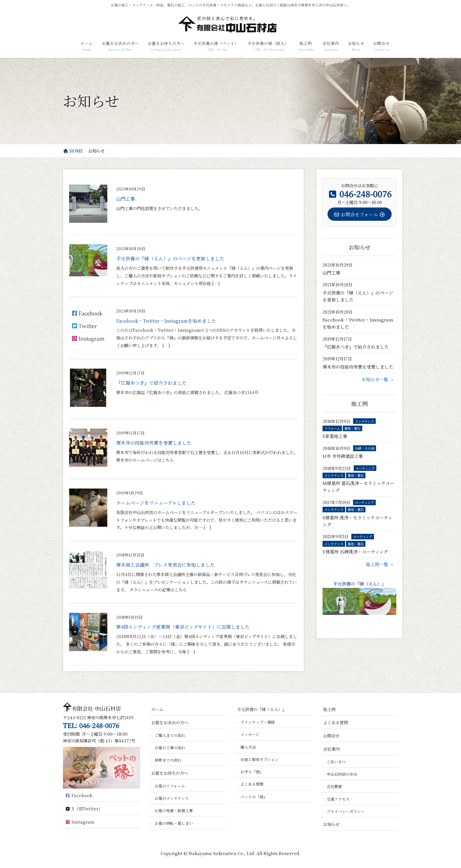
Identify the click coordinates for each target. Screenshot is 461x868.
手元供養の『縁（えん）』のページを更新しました (170, 259)
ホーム (157, 709)
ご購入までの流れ (170, 735)
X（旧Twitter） (84, 808)
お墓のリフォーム (170, 786)
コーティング (365, 468)
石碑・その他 (365, 448)
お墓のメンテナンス (172, 798)
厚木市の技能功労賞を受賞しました (154, 443)
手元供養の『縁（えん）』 (359, 598)
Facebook (79, 795)
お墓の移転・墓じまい (174, 823)
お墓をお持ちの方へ (170, 773)
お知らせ (331, 824)
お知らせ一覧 (378, 379)
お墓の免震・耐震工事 (174, 811)
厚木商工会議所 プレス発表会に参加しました (165, 565)
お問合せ (331, 736)
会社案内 (331, 749)
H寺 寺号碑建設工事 (343, 456)
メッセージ (250, 734)
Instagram (80, 822)
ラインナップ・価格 (258, 722)
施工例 (329, 709)
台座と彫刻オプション (259, 759)
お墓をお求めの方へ (170, 722)
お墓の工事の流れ (170, 748)
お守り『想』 (252, 772)
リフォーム (332, 428)
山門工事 (126, 199)
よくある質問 (252, 784)
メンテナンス (364, 421)
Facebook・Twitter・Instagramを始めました (166, 321)
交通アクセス (338, 799)
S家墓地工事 (335, 436)
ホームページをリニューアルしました (156, 503)
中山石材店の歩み (342, 774)
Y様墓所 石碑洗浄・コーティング (355, 552)
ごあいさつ (336, 762)
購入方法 (248, 747)
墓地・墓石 (352, 428)
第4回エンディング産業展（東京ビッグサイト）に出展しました (183, 627)
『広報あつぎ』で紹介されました (151, 383)
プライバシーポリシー (346, 811)
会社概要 (334, 786)
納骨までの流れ (168, 760)
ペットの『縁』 (254, 797)
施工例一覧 (380, 564)
